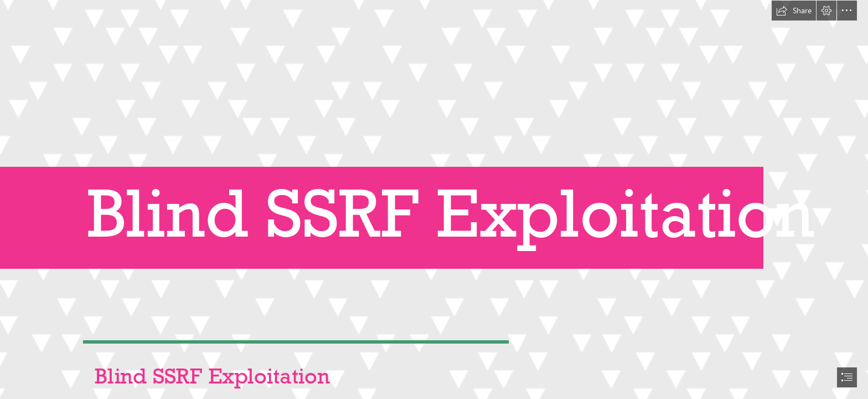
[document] (434, 199)
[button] (794, 11)
